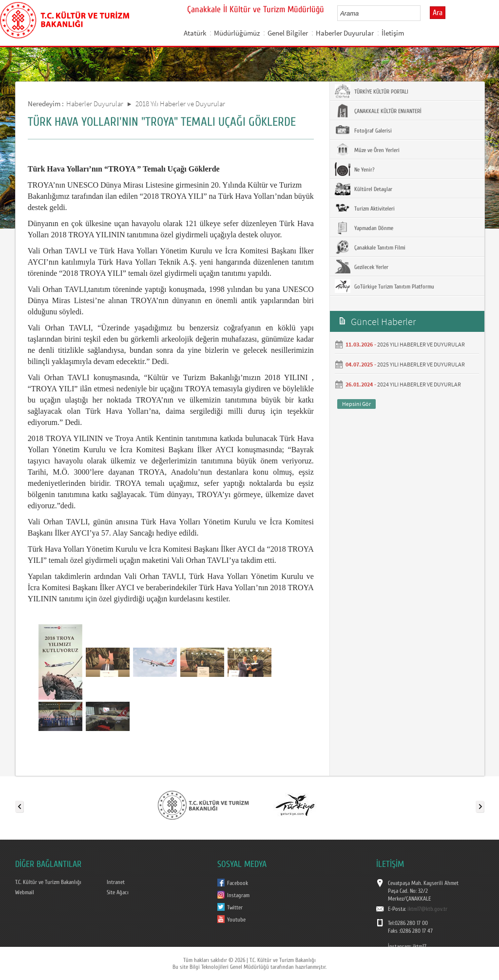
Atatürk (195, 33)
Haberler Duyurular (345, 33)
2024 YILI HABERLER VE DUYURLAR (419, 384)
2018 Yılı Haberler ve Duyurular (180, 104)
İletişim (393, 33)
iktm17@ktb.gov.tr (427, 909)
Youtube (236, 920)
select (423, 13)
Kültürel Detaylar (364, 189)
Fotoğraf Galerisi (363, 130)
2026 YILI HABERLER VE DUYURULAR (421, 344)
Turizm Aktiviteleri (365, 208)
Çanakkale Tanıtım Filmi (370, 247)
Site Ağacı (118, 892)
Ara (438, 13)
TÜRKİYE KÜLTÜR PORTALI (372, 91)
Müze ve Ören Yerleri (367, 150)
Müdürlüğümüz (237, 33)
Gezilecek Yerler (362, 267)
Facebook (238, 883)
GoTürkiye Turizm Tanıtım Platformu (384, 286)
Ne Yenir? (355, 169)
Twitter (235, 907)
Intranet (116, 882)
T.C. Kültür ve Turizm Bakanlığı (48, 882)
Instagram (238, 895)
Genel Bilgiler (288, 33)
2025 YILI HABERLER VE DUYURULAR (421, 364)
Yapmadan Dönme (364, 228)
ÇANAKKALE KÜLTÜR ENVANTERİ (378, 111)
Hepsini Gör (356, 404)
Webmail (25, 892)
